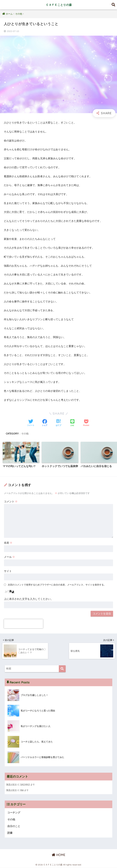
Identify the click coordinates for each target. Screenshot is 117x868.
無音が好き (12, 784)
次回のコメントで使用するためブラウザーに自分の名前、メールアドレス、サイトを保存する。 (57, 585)
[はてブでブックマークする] (58, 423)
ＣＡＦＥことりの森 (59, 5)
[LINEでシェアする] (72, 423)
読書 (10, 833)
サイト (8, 571)
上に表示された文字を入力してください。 (29, 599)
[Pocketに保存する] (86, 423)
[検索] (62, 669)
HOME (59, 855)
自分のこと (14, 826)
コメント (11, 502)
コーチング (14, 812)
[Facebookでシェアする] (45, 423)
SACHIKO (25, 784)
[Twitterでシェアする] (31, 423)
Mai (22, 790)
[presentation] (23, 624)
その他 (25, 434)
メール (10, 557)
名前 (8, 543)
